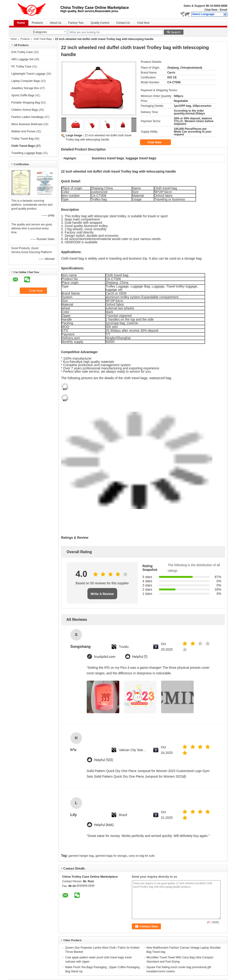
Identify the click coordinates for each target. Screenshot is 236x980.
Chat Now (211, 10)
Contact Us (123, 23)
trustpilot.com (105, 657)
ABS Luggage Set (22, 59)
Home (21, 23)
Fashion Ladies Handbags (28, 117)
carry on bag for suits (142, 856)
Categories (40, 32)
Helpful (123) (104, 760)
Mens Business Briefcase (27, 124)
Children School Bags (25, 110)
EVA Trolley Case (22, 52)
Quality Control (100, 23)
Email (223, 10)
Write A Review (102, 594)
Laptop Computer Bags (26, 81)
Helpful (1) (140, 657)
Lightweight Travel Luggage (28, 74)
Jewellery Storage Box (25, 88)
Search (176, 32)
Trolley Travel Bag (23, 139)
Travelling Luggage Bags (27, 153)
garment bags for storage (111, 856)
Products (37, 23)
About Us (55, 23)
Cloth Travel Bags (43, 39)
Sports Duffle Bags (23, 95)
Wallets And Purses (23, 131)
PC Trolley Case (22, 67)
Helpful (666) (104, 825)
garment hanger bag (81, 856)
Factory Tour (76, 23)
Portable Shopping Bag (26, 103)
